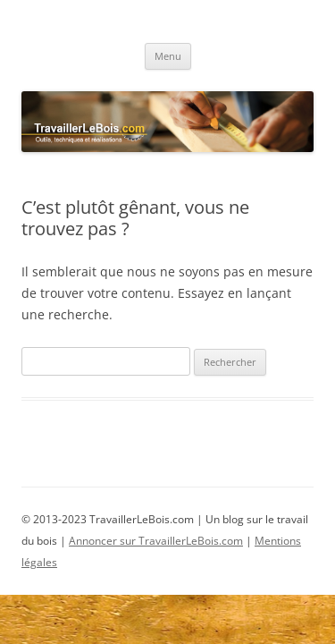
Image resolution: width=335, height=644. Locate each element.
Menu (168, 56)
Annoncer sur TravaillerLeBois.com (156, 541)
